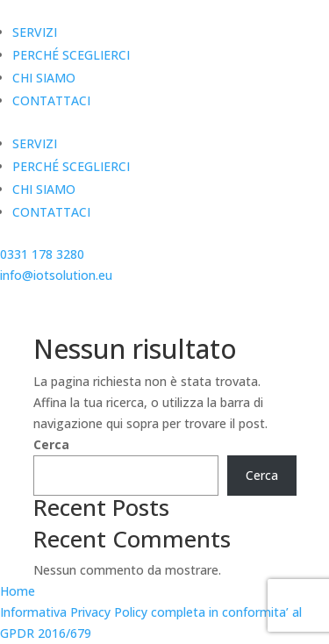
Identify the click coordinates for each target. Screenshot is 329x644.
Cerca (51, 444)
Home (18, 591)
